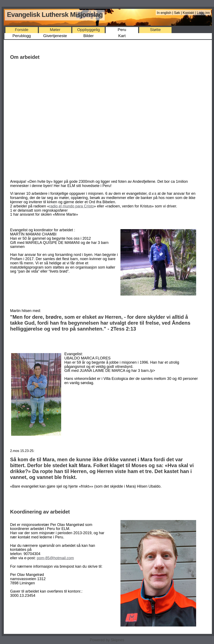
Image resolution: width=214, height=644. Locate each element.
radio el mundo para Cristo (71, 206)
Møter (55, 30)
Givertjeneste (55, 36)
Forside (22, 30)
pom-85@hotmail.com (55, 558)
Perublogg (22, 36)
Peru (122, 30)
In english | (165, 13)
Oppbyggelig (89, 30)
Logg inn (203, 13)
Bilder (88, 36)
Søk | (178, 13)
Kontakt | (190, 13)
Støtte (155, 30)
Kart (122, 36)
